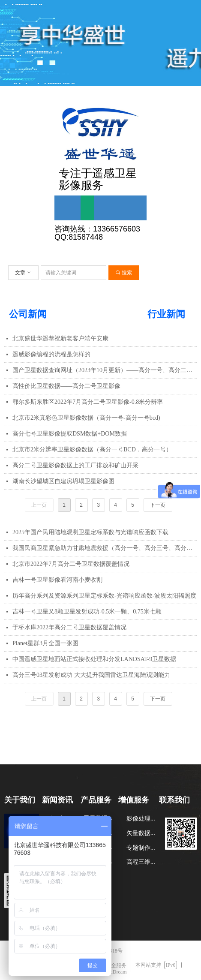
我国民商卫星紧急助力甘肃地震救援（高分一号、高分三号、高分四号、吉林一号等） (105, 548)
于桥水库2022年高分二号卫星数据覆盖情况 (69, 627)
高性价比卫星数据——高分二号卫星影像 (66, 386)
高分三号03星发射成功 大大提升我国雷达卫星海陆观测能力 (91, 675)
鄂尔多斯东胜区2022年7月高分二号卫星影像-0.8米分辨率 (88, 402)
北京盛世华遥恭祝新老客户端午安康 (60, 338)
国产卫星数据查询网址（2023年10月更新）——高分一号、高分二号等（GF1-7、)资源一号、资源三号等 (105, 370)
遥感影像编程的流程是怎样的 (51, 354)
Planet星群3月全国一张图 (45, 643)
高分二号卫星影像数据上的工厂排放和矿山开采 (75, 465)
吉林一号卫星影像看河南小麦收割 (57, 580)
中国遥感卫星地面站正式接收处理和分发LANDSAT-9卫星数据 (94, 659)
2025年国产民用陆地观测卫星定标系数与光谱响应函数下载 (90, 532)
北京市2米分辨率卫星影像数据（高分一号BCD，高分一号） (92, 449)
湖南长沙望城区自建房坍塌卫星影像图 (63, 481)
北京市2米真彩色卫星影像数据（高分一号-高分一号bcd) (86, 418)
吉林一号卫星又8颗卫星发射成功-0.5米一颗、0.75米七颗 (87, 612)
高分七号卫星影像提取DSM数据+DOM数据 (70, 434)
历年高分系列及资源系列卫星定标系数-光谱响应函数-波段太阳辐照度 (104, 596)
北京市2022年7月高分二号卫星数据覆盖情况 (71, 564)
